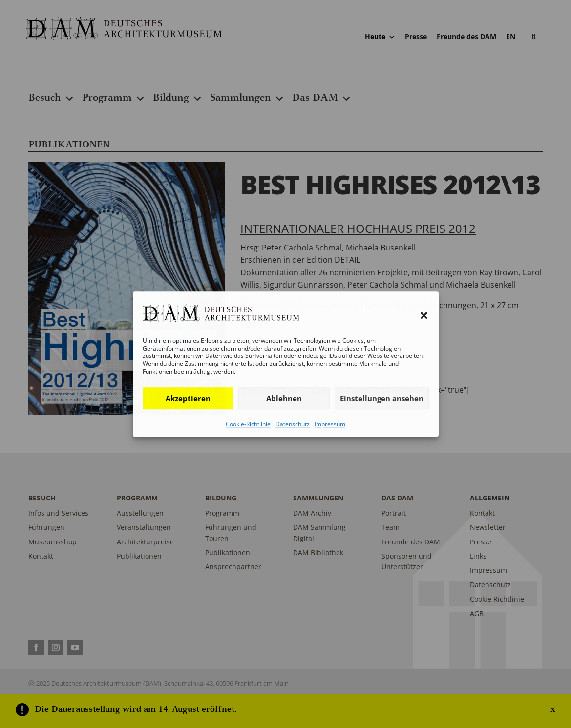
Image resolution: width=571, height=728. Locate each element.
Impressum (330, 424)
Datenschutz (293, 424)
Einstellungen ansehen (382, 398)
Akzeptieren (188, 398)
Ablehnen (284, 398)
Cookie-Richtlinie (248, 424)
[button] (424, 315)
